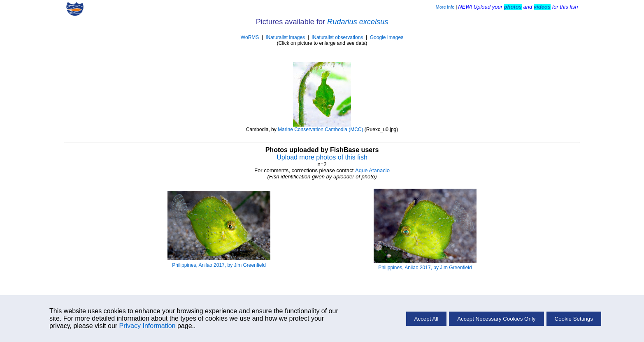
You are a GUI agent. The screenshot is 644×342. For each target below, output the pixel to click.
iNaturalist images (285, 37)
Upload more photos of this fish (322, 157)
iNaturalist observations (338, 37)
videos (542, 7)
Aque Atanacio (372, 170)
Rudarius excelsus (358, 22)
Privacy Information (148, 326)
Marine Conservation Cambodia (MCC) (320, 129)
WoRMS (250, 37)
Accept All (427, 319)
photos (513, 7)
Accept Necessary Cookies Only (496, 319)
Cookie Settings (574, 319)
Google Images (387, 37)
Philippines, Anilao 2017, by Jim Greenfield (219, 265)
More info (445, 7)
